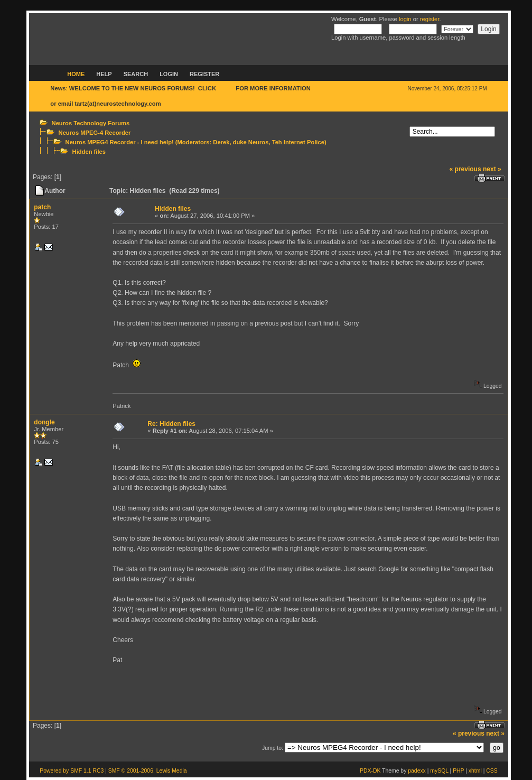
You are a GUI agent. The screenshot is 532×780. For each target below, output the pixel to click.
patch (42, 207)
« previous (465, 169)
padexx (417, 771)
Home (76, 74)
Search (136, 74)
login (405, 19)
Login (169, 74)
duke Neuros (251, 142)
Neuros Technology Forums (91, 123)
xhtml (475, 771)
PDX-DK (370, 771)
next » (492, 169)
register (430, 19)
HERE (226, 88)
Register (204, 74)
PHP (458, 771)
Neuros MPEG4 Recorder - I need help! (120, 142)
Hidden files (89, 152)
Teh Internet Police (298, 142)
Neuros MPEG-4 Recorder (95, 133)
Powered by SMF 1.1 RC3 (72, 771)
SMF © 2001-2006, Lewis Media (148, 771)
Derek (221, 142)
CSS (492, 771)
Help (104, 74)
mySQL (439, 771)
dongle (44, 422)
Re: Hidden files (171, 424)
